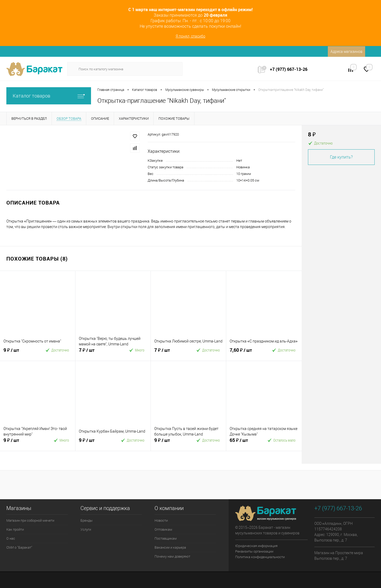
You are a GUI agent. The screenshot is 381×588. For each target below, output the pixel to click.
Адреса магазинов (346, 52)
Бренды (87, 520)
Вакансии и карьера (170, 547)
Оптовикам (163, 529)
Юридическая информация (256, 546)
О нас (11, 538)
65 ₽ (246, 442)
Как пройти (15, 529)
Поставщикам (166, 538)
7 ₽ (95, 352)
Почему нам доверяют (172, 556)
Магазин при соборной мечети (30, 520)
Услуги (86, 529)
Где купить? (341, 157)
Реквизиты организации (254, 551)
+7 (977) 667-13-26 (289, 69)
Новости (161, 520)
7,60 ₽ (246, 352)
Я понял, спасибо (190, 36)
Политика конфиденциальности (260, 557)
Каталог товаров (49, 96)
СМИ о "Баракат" (19, 547)
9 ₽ (20, 352)
